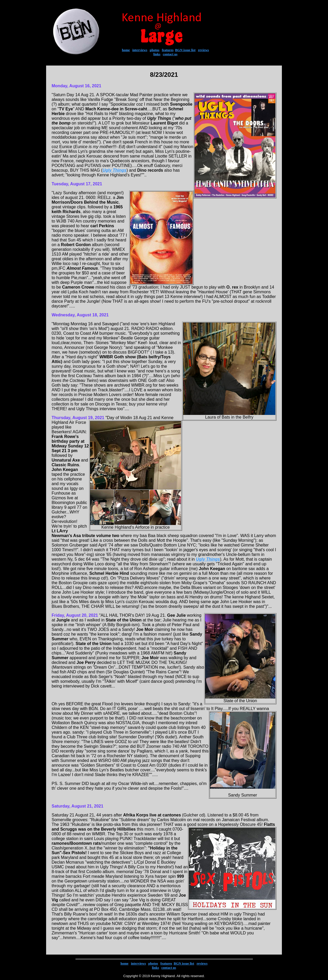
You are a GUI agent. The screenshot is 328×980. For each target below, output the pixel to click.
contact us (170, 54)
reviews (204, 50)
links (157, 54)
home (126, 50)
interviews (140, 50)
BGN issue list (185, 50)
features (168, 50)
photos (154, 50)
